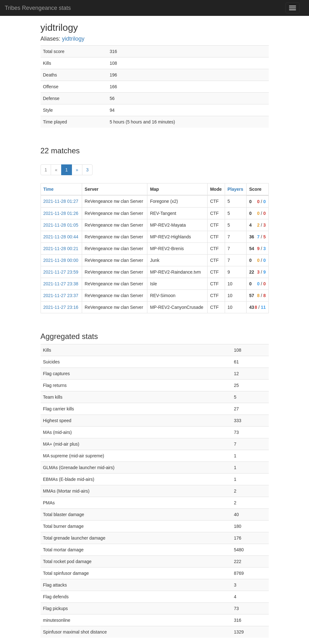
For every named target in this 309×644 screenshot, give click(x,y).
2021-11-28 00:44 (61, 237)
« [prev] (56, 170)
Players (235, 189)
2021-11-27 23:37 (61, 295)
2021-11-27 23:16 (61, 307)
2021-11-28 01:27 (61, 201)
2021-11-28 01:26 (61, 213)
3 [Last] (87, 170)
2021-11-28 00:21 (61, 249)
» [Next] (77, 170)
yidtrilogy (73, 39)
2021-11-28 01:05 (61, 225)
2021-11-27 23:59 (61, 272)
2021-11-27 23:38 (61, 284)
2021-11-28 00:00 (61, 260)
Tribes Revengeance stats (38, 8)
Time (48, 189)
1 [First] (46, 170)
